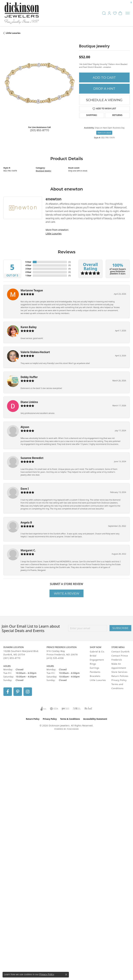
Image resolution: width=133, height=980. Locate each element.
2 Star (28, 272)
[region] (40, 87)
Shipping (92, 115)
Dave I (25, 489)
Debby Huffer (29, 377)
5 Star (28, 262)
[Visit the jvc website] (77, 709)
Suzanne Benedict (32, 458)
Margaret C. (28, 550)
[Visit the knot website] (88, 709)
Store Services (119, 672)
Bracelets (95, 676)
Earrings (94, 668)
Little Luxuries (13, 33)
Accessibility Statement (95, 719)
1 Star (28, 275)
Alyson (25, 427)
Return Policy (33, 719)
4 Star (28, 265)
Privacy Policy (119, 680)
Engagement (97, 660)
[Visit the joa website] (44, 709)
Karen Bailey (29, 327)
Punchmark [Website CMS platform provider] (73, 729)
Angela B (26, 522)
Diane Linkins (29, 402)
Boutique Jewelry (44, 171)
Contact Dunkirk (120, 652)
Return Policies (120, 676)
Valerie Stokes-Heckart (35, 352)
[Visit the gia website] (54, 709)
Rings (93, 664)
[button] (104, 13)
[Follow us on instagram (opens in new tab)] (28, 692)
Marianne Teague (32, 290)
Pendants (95, 672)
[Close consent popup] (66, 975)
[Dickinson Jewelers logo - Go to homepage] (22, 13)
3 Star (28, 269)
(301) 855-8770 (40, 130)
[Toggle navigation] (128, 13)
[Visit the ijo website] (65, 709)
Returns (117, 115)
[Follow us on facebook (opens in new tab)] (8, 692)
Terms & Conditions (70, 719)
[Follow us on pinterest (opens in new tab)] (18, 692)
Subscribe (120, 628)
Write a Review (67, 593)
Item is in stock (104, 133)
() (70, 262)
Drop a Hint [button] (104, 89)
